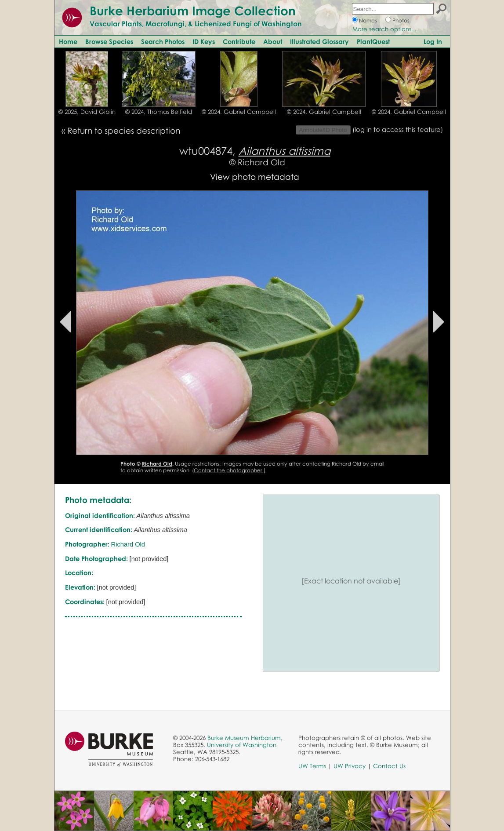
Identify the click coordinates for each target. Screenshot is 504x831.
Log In (433, 41)
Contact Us (389, 766)
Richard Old (261, 162)
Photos (401, 20)
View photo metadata (255, 177)
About (273, 41)
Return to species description (124, 130)
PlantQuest (373, 41)
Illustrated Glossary (319, 41)
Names (368, 20)
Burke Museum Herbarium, (245, 738)
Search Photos (163, 41)
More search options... (384, 29)
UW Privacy (350, 766)
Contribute (239, 41)
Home (68, 41)
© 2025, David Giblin (87, 112)
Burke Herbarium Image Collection (193, 11)
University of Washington (242, 745)
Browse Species (109, 41)
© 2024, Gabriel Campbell (239, 112)
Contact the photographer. (229, 470)
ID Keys (204, 41)
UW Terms (312, 766)
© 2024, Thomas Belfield (159, 112)
